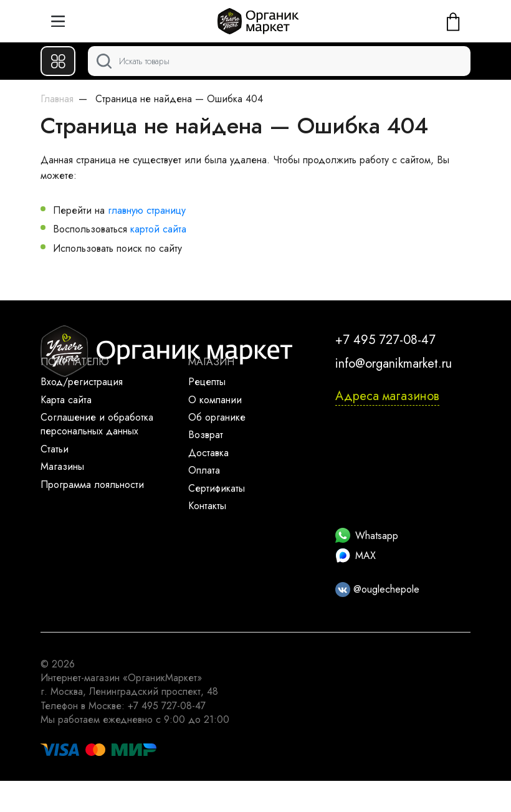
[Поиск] (279, 61)
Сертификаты (217, 488)
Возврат (206, 435)
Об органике (217, 417)
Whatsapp (367, 536)
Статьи (55, 449)
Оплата (204, 470)
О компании (215, 400)
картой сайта (158, 229)
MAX (356, 556)
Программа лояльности (92, 485)
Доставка (208, 453)
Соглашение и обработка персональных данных (97, 424)
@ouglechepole (377, 589)
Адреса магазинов (387, 396)
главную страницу (147, 210)
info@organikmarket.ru (394, 364)
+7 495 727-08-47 (385, 340)
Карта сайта (66, 400)
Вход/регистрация (82, 382)
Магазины (62, 466)
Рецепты (207, 382)
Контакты (207, 506)
